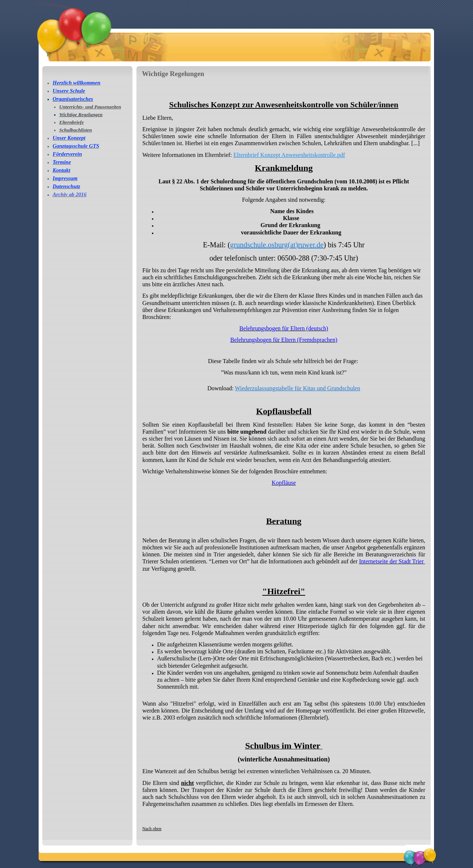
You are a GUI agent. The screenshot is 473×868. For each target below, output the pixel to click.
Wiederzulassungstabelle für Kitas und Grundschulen (298, 388)
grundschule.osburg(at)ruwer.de (277, 245)
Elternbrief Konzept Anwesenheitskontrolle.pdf (289, 155)
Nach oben (152, 829)
